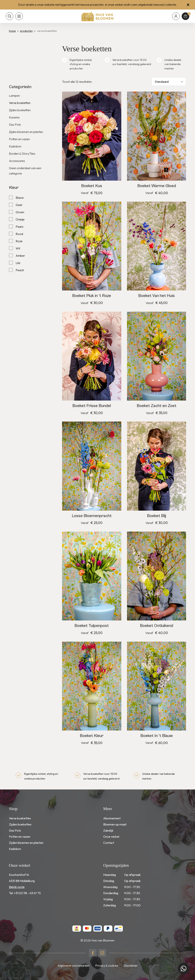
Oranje (20, 219)
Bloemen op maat (115, 824)
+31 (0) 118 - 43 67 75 (27, 893)
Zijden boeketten (20, 110)
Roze (19, 241)
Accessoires (17, 161)
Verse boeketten (20, 103)
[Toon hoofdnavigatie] (19, 16)
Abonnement (112, 818)
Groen (20, 212)
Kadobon (15, 146)
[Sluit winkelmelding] (188, 5)
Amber (20, 256)
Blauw (20, 198)
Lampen (14, 96)
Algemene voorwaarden (74, 966)
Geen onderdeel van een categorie (25, 171)
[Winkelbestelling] (169, 82)
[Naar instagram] (102, 953)
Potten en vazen (19, 139)
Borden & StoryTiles (22, 154)
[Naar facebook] (93, 953)
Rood (19, 234)
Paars (20, 227)
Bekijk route (17, 887)
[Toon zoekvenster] (10, 16)
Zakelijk (108, 830)
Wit (18, 248)
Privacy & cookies (107, 966)
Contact (109, 843)
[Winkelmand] (185, 16)
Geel (19, 205)
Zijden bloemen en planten (26, 132)
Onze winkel (111, 837)
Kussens (14, 117)
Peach (20, 270)
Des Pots (15, 125)
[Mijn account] (176, 16)
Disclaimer (131, 966)
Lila (18, 263)
